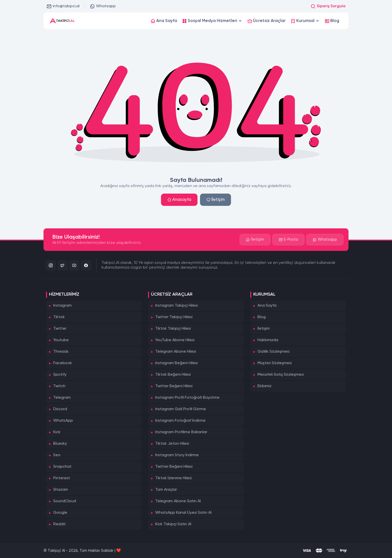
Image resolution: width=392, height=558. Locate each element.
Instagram (62, 306)
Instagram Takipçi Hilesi (176, 306)
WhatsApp (63, 421)
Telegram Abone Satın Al (178, 501)
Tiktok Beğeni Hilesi (173, 375)
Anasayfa (179, 200)
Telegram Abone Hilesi (176, 352)
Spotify (60, 375)
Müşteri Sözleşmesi (275, 363)
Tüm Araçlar (166, 490)
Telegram (62, 398)
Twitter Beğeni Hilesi (174, 386)
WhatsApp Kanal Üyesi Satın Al (183, 513)
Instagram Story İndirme (177, 455)
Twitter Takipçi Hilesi (174, 317)
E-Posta (288, 240)
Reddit (59, 524)
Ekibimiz (264, 386)
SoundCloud (65, 501)
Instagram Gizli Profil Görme (181, 409)
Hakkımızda (268, 340)
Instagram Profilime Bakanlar (181, 432)
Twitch (59, 386)
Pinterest (62, 478)
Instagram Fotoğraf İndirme (180, 421)
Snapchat (62, 467)
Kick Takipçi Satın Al (173, 524)
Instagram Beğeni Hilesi (176, 363)
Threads (61, 352)
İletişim (215, 200)
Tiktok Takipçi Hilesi (173, 329)
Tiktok (59, 317)
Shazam (61, 490)
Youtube (61, 340)
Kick (57, 432)
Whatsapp (103, 6)
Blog (262, 317)
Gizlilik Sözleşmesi (273, 352)
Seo (57, 455)
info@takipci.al (63, 6)
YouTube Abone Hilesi (175, 340)
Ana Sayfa (267, 306)
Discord (60, 409)
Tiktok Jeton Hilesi (172, 444)
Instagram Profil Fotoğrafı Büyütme (187, 398)
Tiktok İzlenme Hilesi (173, 478)
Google (60, 513)
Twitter (60, 329)
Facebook (63, 363)
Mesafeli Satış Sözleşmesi (281, 375)
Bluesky (60, 444)
